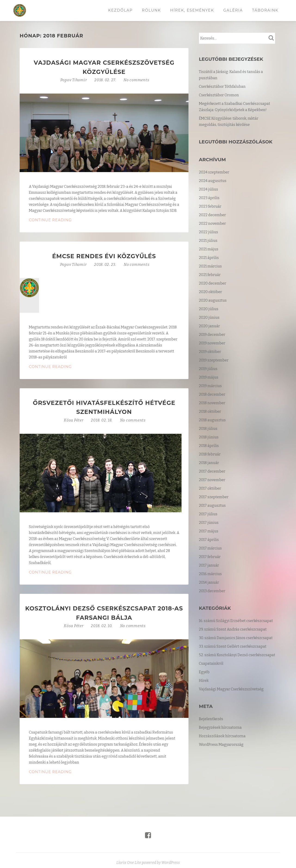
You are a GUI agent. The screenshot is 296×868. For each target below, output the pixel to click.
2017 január (209, 565)
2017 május (209, 531)
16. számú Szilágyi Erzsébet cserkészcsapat (236, 621)
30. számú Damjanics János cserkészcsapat (236, 638)
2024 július (208, 189)
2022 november (212, 223)
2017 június (209, 523)
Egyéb (204, 672)
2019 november (212, 343)
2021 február (210, 275)
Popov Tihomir (74, 80)
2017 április (209, 540)
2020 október (210, 292)
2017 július (208, 514)
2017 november (212, 480)
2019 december (212, 335)
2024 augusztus (213, 181)
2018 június (209, 437)
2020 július (209, 309)
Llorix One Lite (129, 863)
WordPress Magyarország (221, 745)
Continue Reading (73, 220)
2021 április (209, 258)
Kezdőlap (120, 10)
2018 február (210, 454)
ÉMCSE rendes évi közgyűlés (104, 256)
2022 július (208, 232)
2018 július (208, 429)
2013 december (212, 591)
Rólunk (151, 10)
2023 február (210, 206)
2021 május (209, 249)
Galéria (233, 10)
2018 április (209, 446)
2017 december (212, 471)
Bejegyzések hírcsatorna (220, 727)
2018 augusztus (212, 420)
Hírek (204, 681)
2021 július (208, 241)
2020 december (213, 283)
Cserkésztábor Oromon (219, 95)
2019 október (210, 352)
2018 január (209, 463)
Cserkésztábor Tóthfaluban (222, 86)
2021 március (210, 266)
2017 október (210, 488)
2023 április (209, 198)
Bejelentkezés (211, 719)
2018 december (212, 394)
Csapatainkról (211, 663)
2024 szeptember (214, 172)
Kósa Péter (74, 420)
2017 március (210, 548)
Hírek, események (192, 10)
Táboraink (265, 10)
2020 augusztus (213, 300)
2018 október (210, 411)
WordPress (171, 863)
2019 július (208, 369)
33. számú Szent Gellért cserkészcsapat (233, 646)
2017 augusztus (212, 505)
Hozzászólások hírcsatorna (222, 736)
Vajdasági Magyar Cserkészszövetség (231, 689)
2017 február (210, 557)
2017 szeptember (214, 497)
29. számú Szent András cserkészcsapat (233, 629)
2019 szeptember (214, 360)
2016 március (210, 574)
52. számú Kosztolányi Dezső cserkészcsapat (237, 655)
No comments (136, 80)
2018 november (212, 403)
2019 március (210, 386)
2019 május (209, 377)
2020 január (209, 326)
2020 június (209, 317)
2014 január (209, 582)
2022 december (212, 215)
